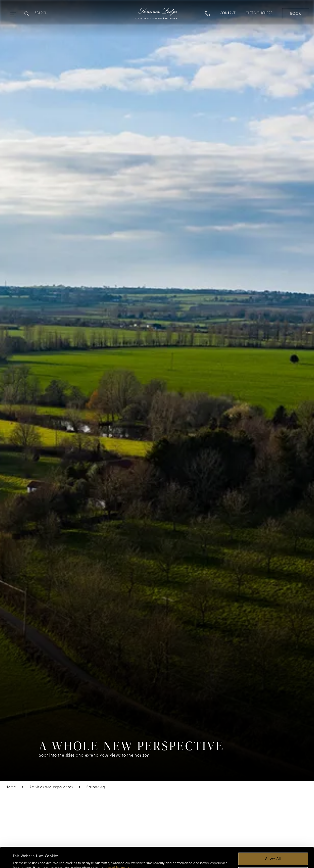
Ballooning (96, 787)
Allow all (273, 841)
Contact (228, 13)
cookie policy (120, 850)
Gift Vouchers (259, 13)
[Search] (54, 13)
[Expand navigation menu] (13, 12)
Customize (273, 856)
